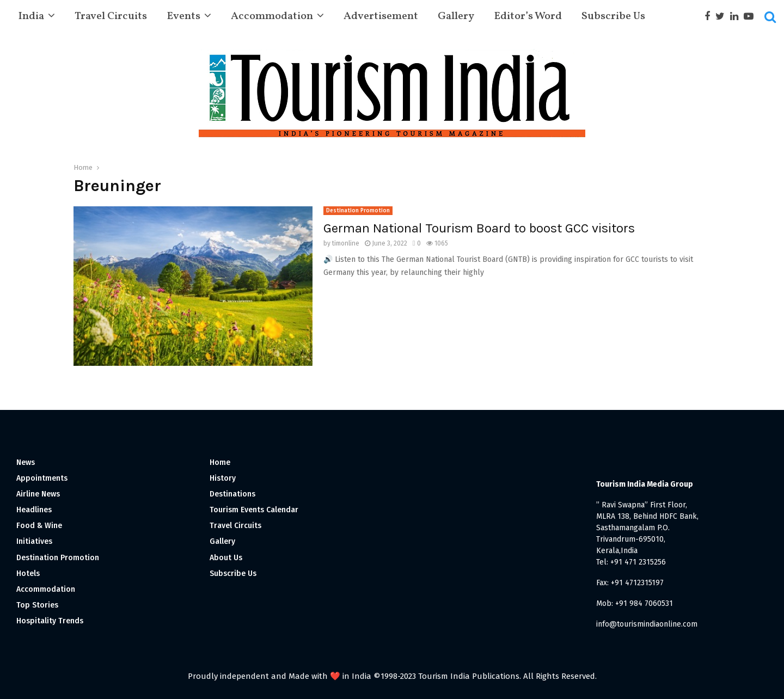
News (26, 462)
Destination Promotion (358, 211)
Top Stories (37, 605)
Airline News (38, 494)
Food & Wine (39, 526)
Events (183, 16)
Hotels (28, 574)
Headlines (34, 510)
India (31, 16)
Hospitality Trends (50, 621)
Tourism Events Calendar (254, 510)
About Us (226, 558)
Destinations (232, 494)
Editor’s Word (528, 16)
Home (220, 462)
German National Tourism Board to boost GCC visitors (479, 228)
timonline (346, 243)
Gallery (456, 16)
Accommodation (272, 16)
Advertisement (381, 16)
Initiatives (34, 541)
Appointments (42, 478)
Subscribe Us (613, 16)
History (223, 478)
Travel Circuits (111, 16)
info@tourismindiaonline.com (647, 624)
